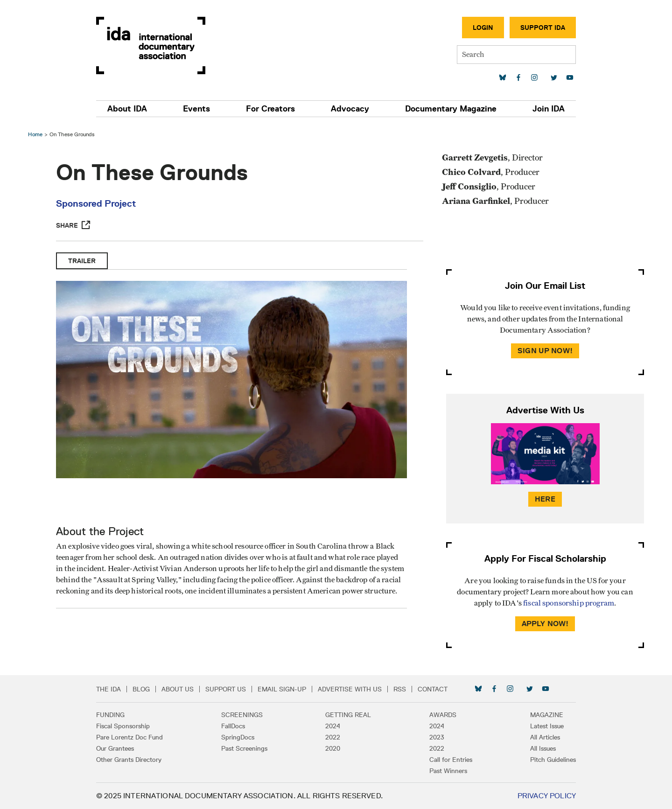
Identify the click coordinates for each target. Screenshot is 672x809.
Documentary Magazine (451, 109)
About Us (178, 689)
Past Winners (448, 771)
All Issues (543, 748)
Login (483, 28)
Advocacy (350, 109)
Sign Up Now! (545, 351)
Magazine (547, 715)
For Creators (270, 109)
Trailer (82, 261)
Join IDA (549, 109)
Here (545, 499)
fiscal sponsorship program (569, 603)
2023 (437, 737)
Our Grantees (115, 748)
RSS (400, 689)
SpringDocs (238, 737)
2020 (333, 748)
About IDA (127, 109)
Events (196, 109)
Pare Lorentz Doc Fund (129, 737)
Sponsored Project (96, 203)
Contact (433, 689)
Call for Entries (451, 760)
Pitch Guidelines (553, 760)
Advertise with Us (350, 689)
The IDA (108, 689)
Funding (110, 715)
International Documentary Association (151, 45)
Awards (443, 715)
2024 (333, 726)
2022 (333, 737)
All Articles (545, 737)
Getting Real (348, 715)
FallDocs (233, 726)
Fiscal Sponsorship (123, 726)
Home (35, 134)
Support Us (226, 689)
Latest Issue (547, 726)
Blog (141, 689)
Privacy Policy (547, 796)
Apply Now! (545, 624)
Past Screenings (244, 748)
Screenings (242, 715)
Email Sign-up (282, 689)
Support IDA (543, 28)
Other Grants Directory (129, 760)
